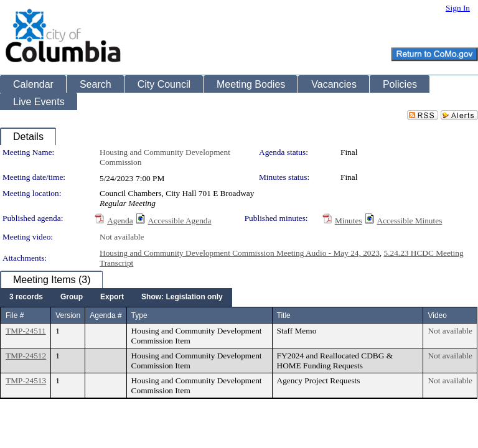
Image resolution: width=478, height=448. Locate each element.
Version (68, 315)
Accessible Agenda (180, 221)
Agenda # (105, 315)
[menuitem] (26, 297)
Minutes (349, 221)
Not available (122, 237)
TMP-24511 (26, 331)
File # (15, 315)
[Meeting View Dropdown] (182, 297)
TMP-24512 (26, 356)
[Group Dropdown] (72, 297)
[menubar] (116, 297)
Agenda (120, 221)
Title (284, 315)
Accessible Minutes (410, 221)
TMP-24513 (26, 380)
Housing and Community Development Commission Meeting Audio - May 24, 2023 (240, 253)
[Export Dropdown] (112, 297)
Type (139, 315)
